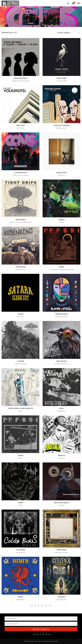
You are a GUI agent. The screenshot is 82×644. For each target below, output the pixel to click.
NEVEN (21, 597)
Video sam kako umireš (21, 175)
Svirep (21, 505)
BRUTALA (61, 455)
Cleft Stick (61, 175)
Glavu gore (62, 458)
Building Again (61, 128)
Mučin (20, 458)
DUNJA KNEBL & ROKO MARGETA (20, 408)
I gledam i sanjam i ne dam (21, 81)
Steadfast (62, 505)
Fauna (20, 411)
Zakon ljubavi (20, 600)
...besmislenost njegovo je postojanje (61, 270)
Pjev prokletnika (21, 364)
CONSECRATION (20, 173)
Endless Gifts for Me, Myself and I (20, 222)
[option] (41, 17)
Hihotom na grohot (62, 552)
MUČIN (62, 267)
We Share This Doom (61, 364)
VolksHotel (20, 128)
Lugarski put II (20, 270)
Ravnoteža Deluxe (61, 317)
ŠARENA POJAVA (61, 314)
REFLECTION (62, 173)
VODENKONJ (20, 267)
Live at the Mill (62, 81)
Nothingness (61, 411)
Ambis (61, 222)
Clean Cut (21, 317)
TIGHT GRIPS (61, 78)
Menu (79, 3)
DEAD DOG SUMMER (61, 125)
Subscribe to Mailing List (41, 629)
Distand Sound (61, 600)
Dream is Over (21, 552)
